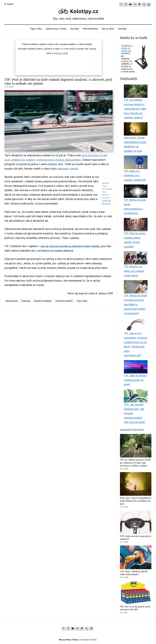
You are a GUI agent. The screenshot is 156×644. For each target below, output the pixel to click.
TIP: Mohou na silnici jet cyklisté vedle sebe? (134, 271)
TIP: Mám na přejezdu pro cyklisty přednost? (135, 176)
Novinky (75, 29)
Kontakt (122, 29)
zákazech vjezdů (68, 169)
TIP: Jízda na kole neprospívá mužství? (136, 538)
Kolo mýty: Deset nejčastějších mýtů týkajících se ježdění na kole (136, 501)
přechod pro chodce (51, 160)
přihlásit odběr (61, 53)
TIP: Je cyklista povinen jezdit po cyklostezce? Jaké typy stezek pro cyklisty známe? (135, 109)
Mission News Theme (69, 640)
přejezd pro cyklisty (24, 160)
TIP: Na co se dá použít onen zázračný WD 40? (135, 608)
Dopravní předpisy (43, 301)
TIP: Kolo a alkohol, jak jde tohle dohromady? (134, 573)
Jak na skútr (108, 29)
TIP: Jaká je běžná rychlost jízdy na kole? (135, 380)
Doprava (26, 301)
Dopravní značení (64, 301)
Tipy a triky (36, 29)
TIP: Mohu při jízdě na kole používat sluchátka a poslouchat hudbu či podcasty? (135, 304)
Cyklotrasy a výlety (56, 29)
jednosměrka (73, 160)
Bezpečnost (12, 301)
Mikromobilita (90, 29)
